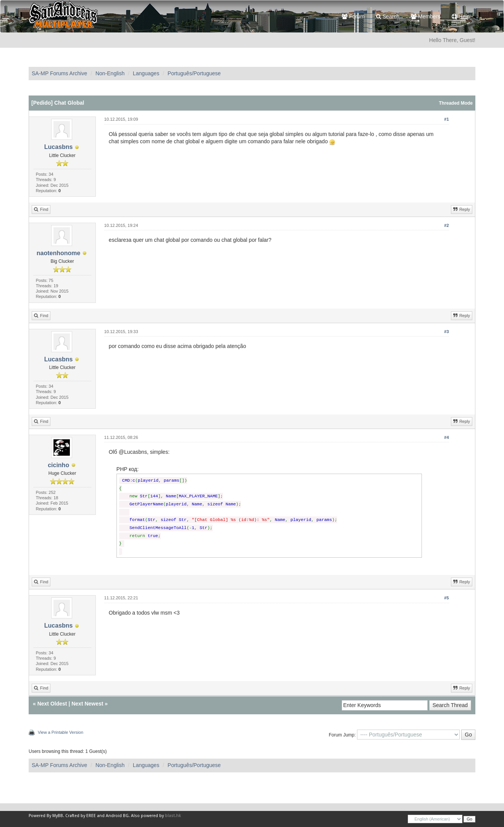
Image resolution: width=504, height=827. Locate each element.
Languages (146, 73)
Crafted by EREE (81, 816)
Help (461, 16)
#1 (446, 119)
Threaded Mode (456, 103)
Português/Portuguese (194, 73)
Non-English (110, 73)
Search (388, 16)
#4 (446, 437)
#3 (446, 332)
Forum (353, 16)
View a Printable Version (61, 732)
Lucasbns (59, 147)
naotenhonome (59, 253)
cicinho (58, 465)
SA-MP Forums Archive (59, 73)
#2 (446, 225)
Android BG (117, 816)
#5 (446, 598)
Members (426, 16)
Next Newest (87, 704)
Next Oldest (52, 704)
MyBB (58, 816)
